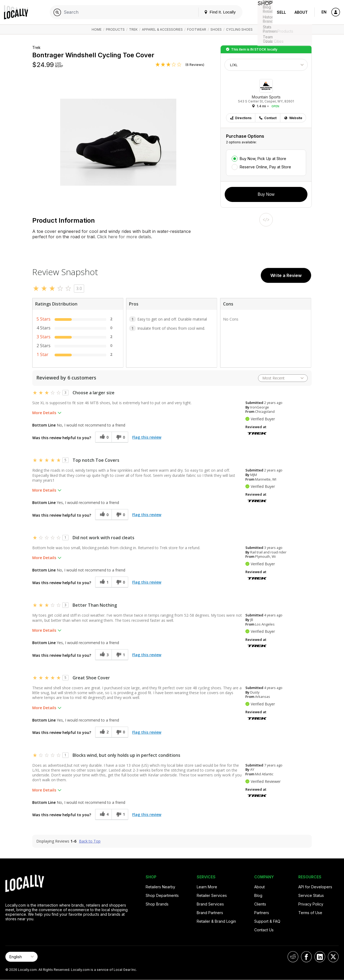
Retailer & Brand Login (216, 921)
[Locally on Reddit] (293, 957)
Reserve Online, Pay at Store (265, 167)
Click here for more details (123, 237)
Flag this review (147, 437)
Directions (241, 118)
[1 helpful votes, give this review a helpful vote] (103, 582)
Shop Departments (162, 895)
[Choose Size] (266, 65)
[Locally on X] (333, 957)
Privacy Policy (311, 904)
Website (293, 118)
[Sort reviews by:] (283, 378)
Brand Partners (210, 913)
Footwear (197, 29)
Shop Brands (157, 904)
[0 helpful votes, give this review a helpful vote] (103, 437)
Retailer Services (212, 895)
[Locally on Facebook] (306, 957)
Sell (281, 12)
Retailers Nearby (160, 887)
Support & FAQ (267, 921)
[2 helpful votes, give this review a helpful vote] (103, 732)
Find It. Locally (216, 12)
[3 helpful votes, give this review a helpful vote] (103, 655)
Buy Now (266, 194)
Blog (258, 895)
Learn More (207, 887)
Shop (263, 12)
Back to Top (90, 841)
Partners (262, 913)
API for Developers (315, 887)
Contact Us (264, 930)
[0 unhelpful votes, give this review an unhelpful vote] (120, 437)
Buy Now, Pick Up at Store (263, 159)
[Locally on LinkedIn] (320, 957)
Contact (268, 118)
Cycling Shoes (239, 29)
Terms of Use (310, 913)
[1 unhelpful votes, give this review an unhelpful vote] (120, 655)
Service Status (311, 895)
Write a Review (286, 275)
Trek (133, 29)
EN (324, 12)
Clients (260, 904)
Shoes (216, 29)
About (301, 12)
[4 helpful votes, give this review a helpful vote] (103, 814)
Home (97, 29)
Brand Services (210, 904)
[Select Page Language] (21, 957)
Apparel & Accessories (162, 29)
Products (115, 29)
